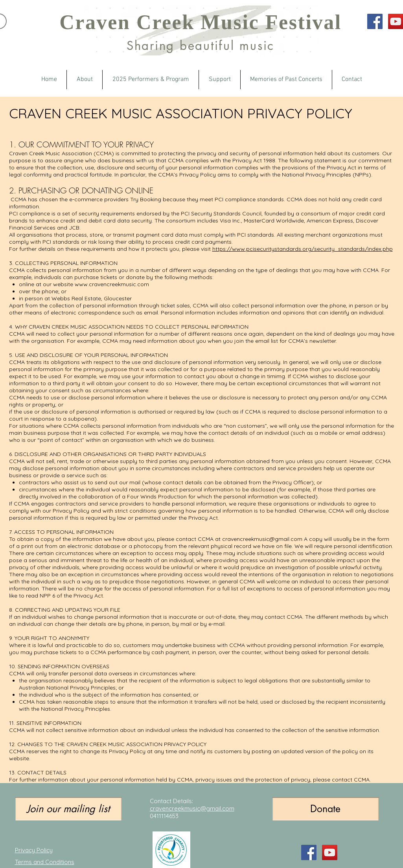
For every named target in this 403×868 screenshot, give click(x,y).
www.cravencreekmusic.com (112, 284)
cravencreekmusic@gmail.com (262, 539)
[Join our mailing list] (68, 809)
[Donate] (326, 809)
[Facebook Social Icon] (375, 21)
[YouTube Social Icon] (330, 852)
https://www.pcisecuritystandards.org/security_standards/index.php (303, 249)
